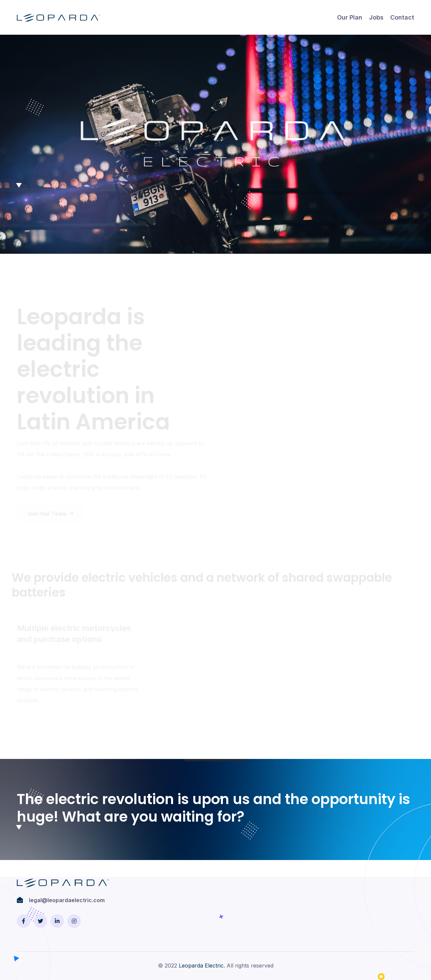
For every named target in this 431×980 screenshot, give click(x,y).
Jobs (376, 17)
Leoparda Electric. (202, 966)
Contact (402, 17)
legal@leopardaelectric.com (67, 900)
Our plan (350, 17)
